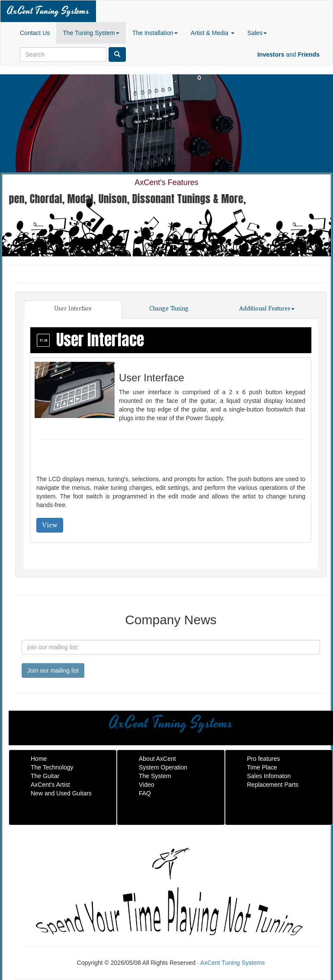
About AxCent (157, 759)
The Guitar (45, 776)
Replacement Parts (273, 785)
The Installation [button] (155, 33)
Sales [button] (257, 33)
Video (147, 785)
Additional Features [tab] (267, 309)
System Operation (163, 767)
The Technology (52, 767)
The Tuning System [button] (91, 33)
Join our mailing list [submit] (53, 670)
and (288, 54)
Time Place (262, 767)
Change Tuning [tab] (169, 309)
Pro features (263, 759)
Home (39, 759)
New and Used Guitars (61, 793)
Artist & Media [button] (213, 33)
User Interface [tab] (73, 309)
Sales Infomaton (269, 776)
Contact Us (35, 33)
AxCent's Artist (50, 785)
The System (155, 776)
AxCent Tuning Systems (48, 11)
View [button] (50, 525)
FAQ (145, 793)
